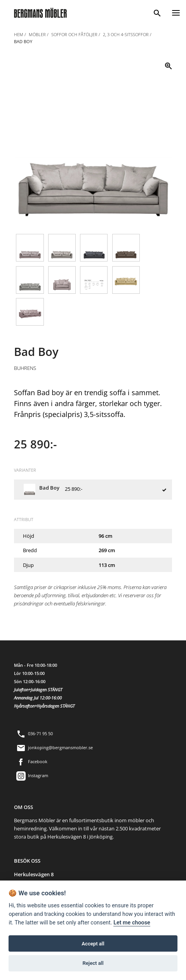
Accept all (93, 944)
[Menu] (176, 12)
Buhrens (25, 368)
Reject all (93, 963)
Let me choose (132, 923)
